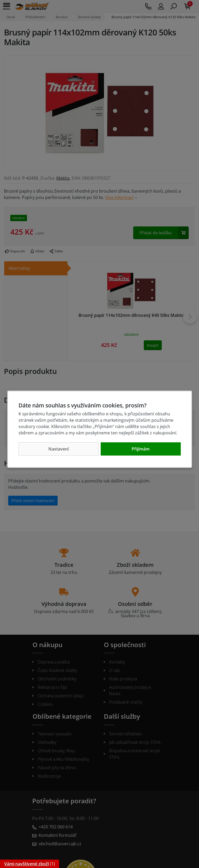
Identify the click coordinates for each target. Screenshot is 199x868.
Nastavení (59, 449)
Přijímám (141, 449)
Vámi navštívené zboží (27, 864)
